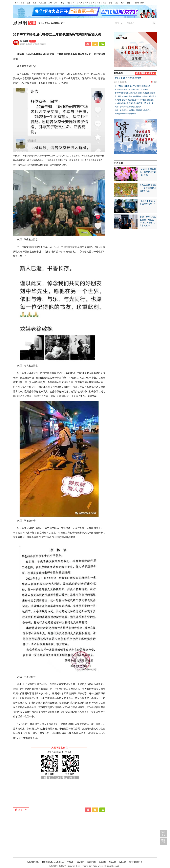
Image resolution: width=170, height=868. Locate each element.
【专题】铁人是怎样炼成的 (128, 78)
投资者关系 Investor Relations (53, 862)
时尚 (68, 3)
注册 (137, 3)
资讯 (23, 3)
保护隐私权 (91, 862)
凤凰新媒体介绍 (33, 862)
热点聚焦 (55, 23)
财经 (50, 3)
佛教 (111, 3)
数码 (123, 3)
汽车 (74, 3)
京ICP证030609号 (136, 862)
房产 (80, 3)
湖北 (40, 23)
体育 (62, 3)
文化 (99, 3)
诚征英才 (80, 862)
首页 (17, 3)
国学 (117, 3)
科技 (86, 3)
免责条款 (102, 862)
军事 (92, 3)
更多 (129, 3)
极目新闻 (24, 41)
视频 (29, 3)
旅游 (105, 3)
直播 (35, 3)
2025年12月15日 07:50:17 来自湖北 (33, 44)
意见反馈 (112, 862)
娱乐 (56, 3)
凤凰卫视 (42, 3)
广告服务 (70, 862)
